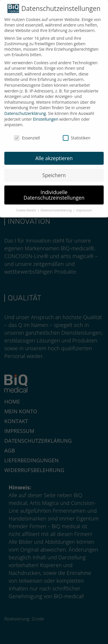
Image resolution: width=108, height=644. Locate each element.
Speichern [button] (54, 173)
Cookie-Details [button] (26, 208)
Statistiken (77, 135)
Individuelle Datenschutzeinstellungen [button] (54, 192)
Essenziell (27, 135)
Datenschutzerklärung (25, 111)
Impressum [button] (84, 208)
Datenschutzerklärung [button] (57, 208)
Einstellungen (46, 117)
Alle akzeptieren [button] (54, 156)
